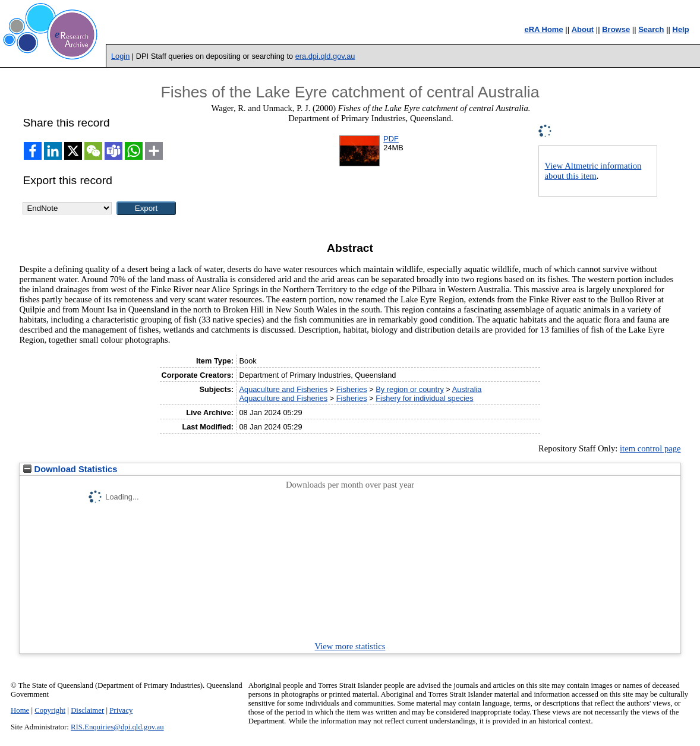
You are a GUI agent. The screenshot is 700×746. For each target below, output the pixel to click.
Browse (616, 29)
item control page (650, 448)
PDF (391, 139)
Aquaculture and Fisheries (283, 389)
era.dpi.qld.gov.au (325, 56)
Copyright (50, 710)
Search (651, 29)
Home (20, 710)
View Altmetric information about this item (593, 171)
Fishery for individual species (424, 398)
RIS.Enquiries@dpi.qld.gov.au (117, 727)
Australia (467, 389)
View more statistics (350, 646)
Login (120, 56)
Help (681, 29)
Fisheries (352, 389)
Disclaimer (87, 710)
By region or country (410, 389)
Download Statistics (70, 469)
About (583, 29)
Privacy (121, 710)
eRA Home (543, 29)
